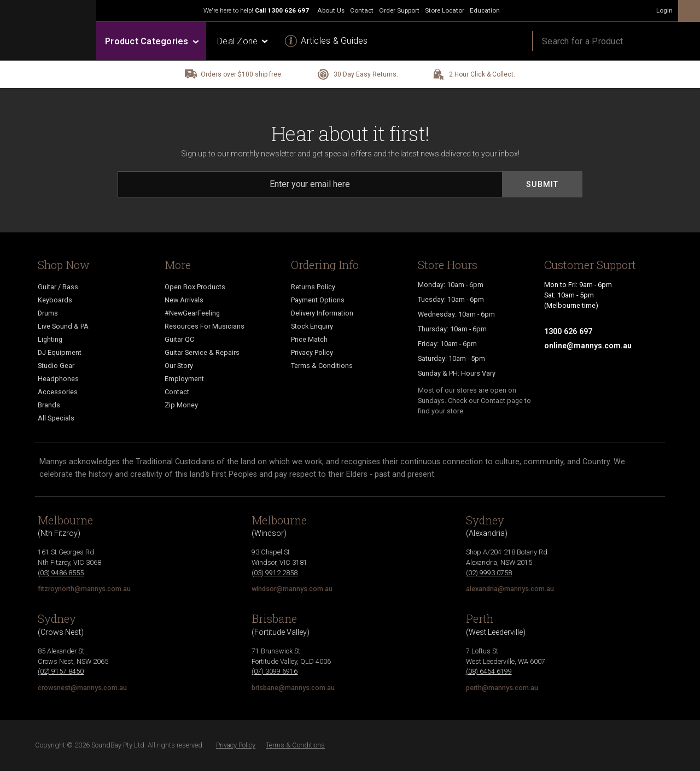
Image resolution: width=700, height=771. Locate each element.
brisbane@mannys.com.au (293, 688)
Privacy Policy (312, 352)
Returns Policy (313, 287)
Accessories (58, 392)
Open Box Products (195, 287)
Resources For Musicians (205, 326)
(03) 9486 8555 (61, 573)
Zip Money (181, 405)
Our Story (179, 366)
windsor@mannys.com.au (292, 589)
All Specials (56, 418)
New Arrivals (184, 300)
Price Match (309, 339)
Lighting (50, 339)
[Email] (310, 184)
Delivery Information (322, 313)
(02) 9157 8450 (61, 671)
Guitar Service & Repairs (202, 352)
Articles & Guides (334, 41)
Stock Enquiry (312, 326)
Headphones (58, 379)
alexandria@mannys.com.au (510, 589)
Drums (48, 313)
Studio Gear (56, 366)
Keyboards (55, 300)
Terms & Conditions (322, 366)
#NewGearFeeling (192, 313)
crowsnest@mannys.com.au (82, 688)
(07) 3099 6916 (275, 671)
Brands (49, 405)
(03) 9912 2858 (275, 573)
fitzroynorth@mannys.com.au (84, 589)
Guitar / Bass (58, 287)
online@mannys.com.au (588, 346)
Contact (177, 392)
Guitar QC (179, 339)
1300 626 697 (288, 10)
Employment (184, 379)
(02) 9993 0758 (489, 573)
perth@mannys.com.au (502, 688)
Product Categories (151, 41)
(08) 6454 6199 (489, 671)
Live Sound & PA (63, 326)
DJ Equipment (60, 352)
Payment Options (318, 300)
